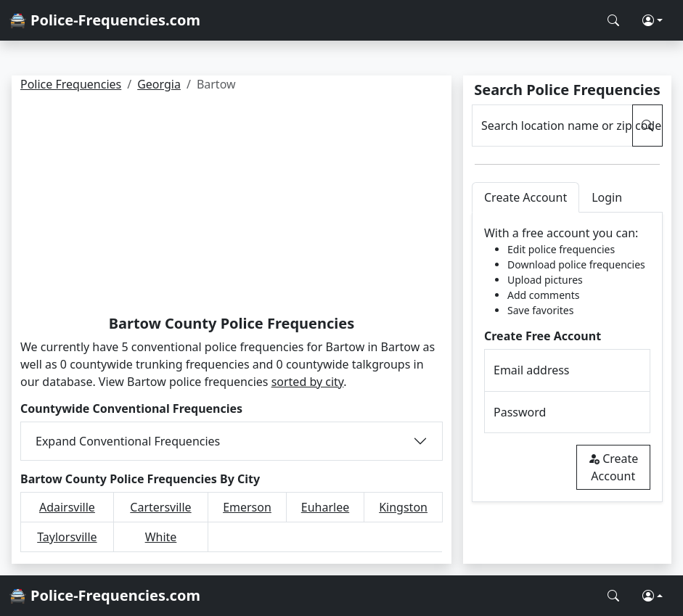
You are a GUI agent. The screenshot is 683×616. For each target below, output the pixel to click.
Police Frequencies (71, 84)
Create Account (613, 467)
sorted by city (308, 382)
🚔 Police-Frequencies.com (105, 20)
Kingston (403, 507)
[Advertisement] (232, 206)
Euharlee (325, 507)
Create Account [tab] (525, 197)
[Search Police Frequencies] (613, 20)
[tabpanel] (567, 357)
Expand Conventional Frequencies (128, 441)
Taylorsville (67, 537)
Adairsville (67, 507)
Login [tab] (607, 197)
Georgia (159, 84)
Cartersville (160, 507)
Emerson (247, 507)
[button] (653, 20)
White (161, 537)
